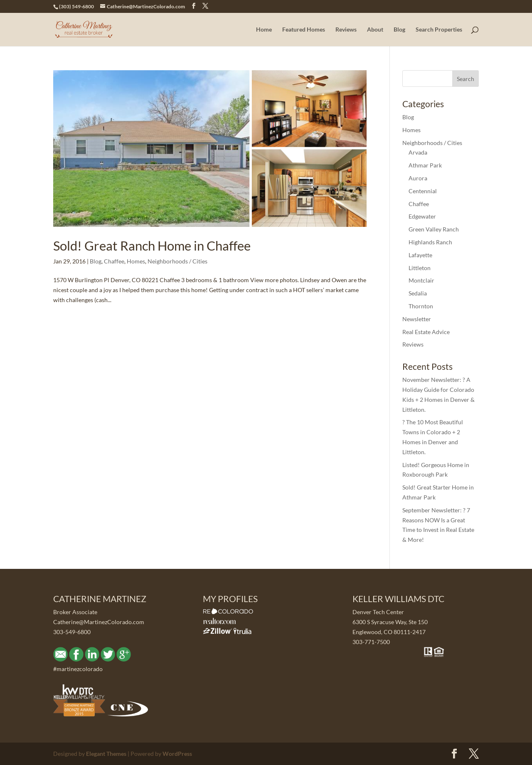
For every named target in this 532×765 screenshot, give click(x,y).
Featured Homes (304, 30)
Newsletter (417, 319)
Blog (399, 30)
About (375, 30)
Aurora (418, 178)
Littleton (420, 268)
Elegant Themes (106, 754)
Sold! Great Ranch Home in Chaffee (152, 246)
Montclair (421, 280)
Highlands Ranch (430, 242)
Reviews (346, 30)
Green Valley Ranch (434, 229)
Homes (136, 261)
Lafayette (420, 255)
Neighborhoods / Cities (177, 261)
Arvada (418, 152)
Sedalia (418, 293)
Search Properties (439, 30)
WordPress (177, 754)
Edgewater (422, 216)
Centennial (423, 191)
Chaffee (114, 261)
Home (264, 30)
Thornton (421, 306)
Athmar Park (425, 165)
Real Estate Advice (426, 332)
